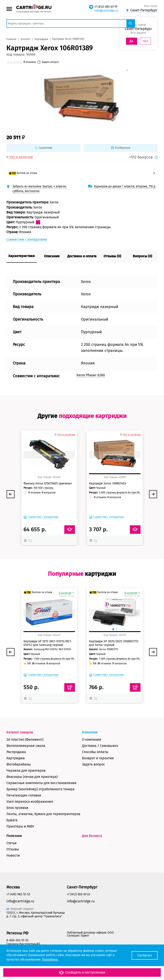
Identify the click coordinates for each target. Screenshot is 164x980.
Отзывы (13, 849)
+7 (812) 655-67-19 (106, 7)
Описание (52, 256)
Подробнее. (50, 960)
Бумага (12, 820)
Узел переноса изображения (30, 802)
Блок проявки (17, 808)
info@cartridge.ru (106, 11)
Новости (13, 855)
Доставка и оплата (82, 256)
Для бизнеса (92, 836)
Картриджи (16, 758)
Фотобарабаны (19, 764)
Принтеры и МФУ (20, 826)
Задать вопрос (94, 764)
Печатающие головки (24, 795)
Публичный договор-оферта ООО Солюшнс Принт (90, 934)
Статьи (12, 843)
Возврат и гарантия (98, 758)
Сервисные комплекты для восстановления (41, 783)
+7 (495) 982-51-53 (18, 894)
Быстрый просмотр (49, 455)
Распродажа (16, 752)
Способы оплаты (95, 752)
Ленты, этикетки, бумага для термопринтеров (43, 814)
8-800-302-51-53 (17, 940)
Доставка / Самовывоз (100, 746)
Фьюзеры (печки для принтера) (32, 777)
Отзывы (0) (112, 256)
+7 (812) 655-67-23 (78, 894)
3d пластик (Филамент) (25, 739)
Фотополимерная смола (26, 746)
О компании (92, 739)
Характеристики (21, 256)
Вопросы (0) (142, 256)
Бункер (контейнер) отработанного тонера (40, 789)
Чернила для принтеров (26, 771)
